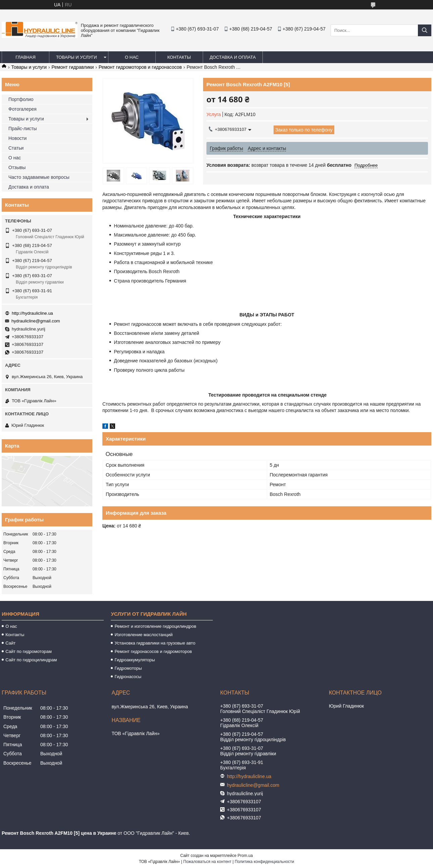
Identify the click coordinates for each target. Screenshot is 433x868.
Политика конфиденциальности (264, 862)
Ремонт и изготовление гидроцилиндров (155, 626)
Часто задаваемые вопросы (39, 177)
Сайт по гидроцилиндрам (31, 660)
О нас (132, 57)
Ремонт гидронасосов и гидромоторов (153, 651)
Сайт (10, 643)
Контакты (179, 57)
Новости (17, 138)
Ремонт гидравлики (73, 67)
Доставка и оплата (233, 57)
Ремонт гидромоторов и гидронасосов (140, 67)
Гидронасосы (128, 677)
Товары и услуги (77, 57)
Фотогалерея (22, 109)
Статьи (16, 148)
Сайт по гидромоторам (29, 651)
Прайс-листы (23, 129)
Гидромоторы (128, 668)
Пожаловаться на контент (207, 862)
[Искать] (425, 30)
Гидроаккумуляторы (135, 660)
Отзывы (17, 167)
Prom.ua (245, 856)
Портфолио (21, 99)
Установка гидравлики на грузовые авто (155, 643)
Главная (26, 57)
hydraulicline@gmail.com (36, 321)
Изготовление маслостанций (143, 635)
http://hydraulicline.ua (32, 313)
